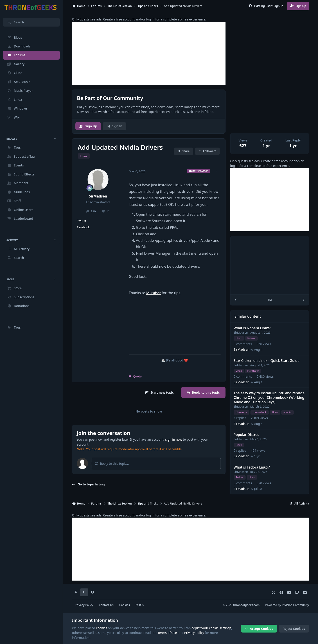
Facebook (83, 227)
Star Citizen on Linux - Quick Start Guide (266, 361)
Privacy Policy (84, 605)
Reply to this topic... (112, 463)
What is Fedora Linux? (252, 467)
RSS (140, 605)
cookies (101, 628)
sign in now (174, 439)
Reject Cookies (294, 629)
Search (16, 22)
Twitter (82, 221)
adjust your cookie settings (211, 628)
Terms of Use (167, 633)
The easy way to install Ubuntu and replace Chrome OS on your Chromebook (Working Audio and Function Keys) (269, 398)
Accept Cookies (259, 629)
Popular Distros (246, 435)
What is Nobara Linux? (252, 328)
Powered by (287, 605)
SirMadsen (98, 196)
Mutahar (154, 293)
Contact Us (106, 605)
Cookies (125, 605)
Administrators (100, 202)
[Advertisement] (149, 53)
